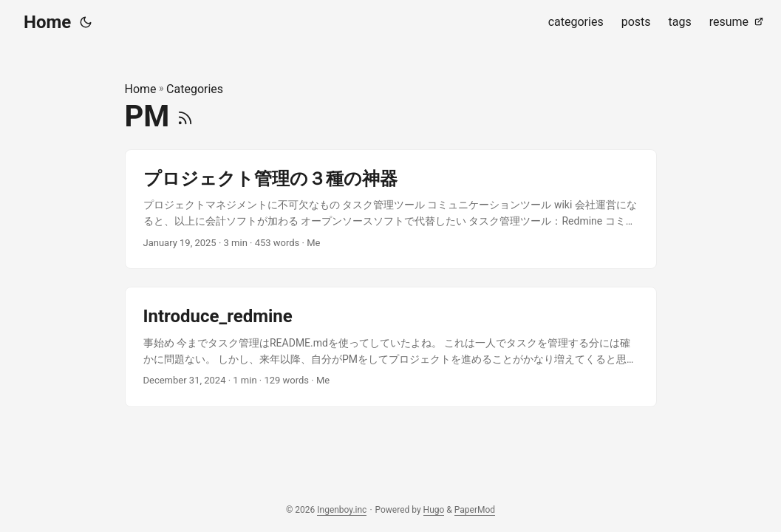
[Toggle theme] (86, 22)
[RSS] (185, 116)
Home (47, 22)
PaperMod (475, 510)
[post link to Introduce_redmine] (391, 347)
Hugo (434, 510)
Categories (195, 89)
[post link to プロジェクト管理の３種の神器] (391, 209)
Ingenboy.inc (342, 510)
